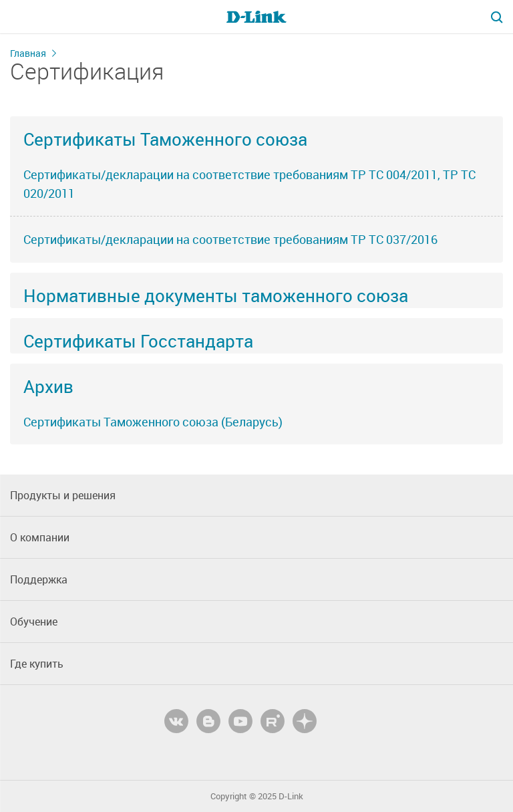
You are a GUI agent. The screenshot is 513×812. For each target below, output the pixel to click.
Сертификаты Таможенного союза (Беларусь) (153, 422)
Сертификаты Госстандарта (138, 341)
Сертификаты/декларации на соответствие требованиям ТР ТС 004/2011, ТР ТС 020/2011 (249, 184)
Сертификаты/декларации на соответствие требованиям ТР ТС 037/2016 (230, 239)
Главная (28, 53)
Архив (48, 386)
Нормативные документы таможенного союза (216, 295)
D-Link (291, 796)
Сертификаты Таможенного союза (165, 139)
